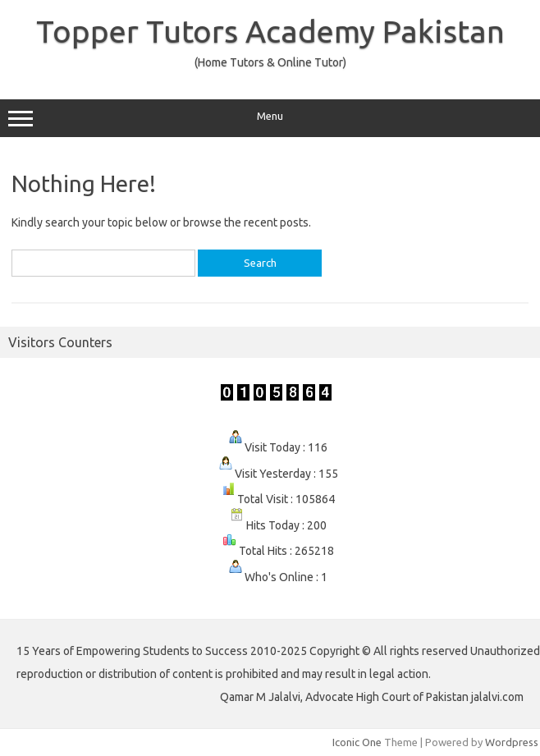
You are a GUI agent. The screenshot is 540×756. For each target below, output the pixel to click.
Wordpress (512, 742)
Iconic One (357, 742)
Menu (270, 118)
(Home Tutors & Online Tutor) (270, 62)
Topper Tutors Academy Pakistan (270, 31)
